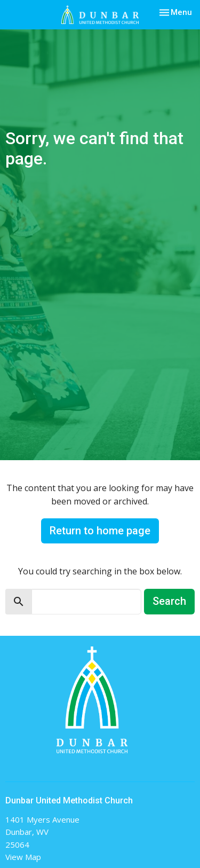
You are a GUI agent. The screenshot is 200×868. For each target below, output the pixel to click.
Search (169, 601)
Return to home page (100, 531)
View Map (23, 857)
